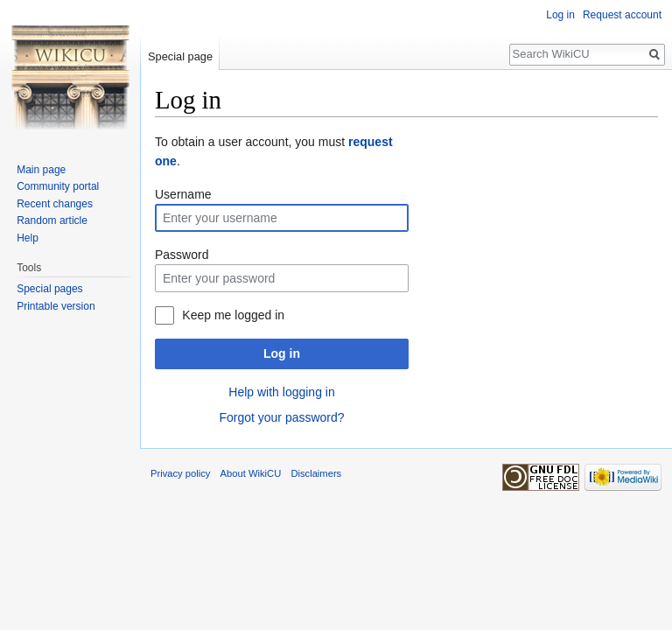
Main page (41, 170)
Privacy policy (180, 473)
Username (183, 194)
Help (28, 238)
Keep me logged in (233, 315)
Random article (52, 220)
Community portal (58, 186)
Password (182, 255)
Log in (282, 353)
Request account (622, 15)
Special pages (49, 289)
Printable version (56, 306)
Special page (180, 56)
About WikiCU (251, 473)
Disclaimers (316, 473)
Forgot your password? (281, 417)
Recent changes (55, 204)
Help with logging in (281, 392)
